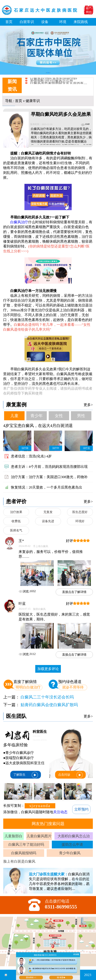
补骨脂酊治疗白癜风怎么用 (52, 83)
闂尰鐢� (61, 977)
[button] (46, 73)
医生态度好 (80, 512)
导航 (9, 101)
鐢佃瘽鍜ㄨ (31, 977)
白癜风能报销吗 (24, 853)
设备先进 (48, 521)
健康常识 (33, 101)
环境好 (80, 521)
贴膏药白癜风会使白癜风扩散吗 (49, 705)
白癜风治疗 (19, 222)
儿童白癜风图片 (39, 836)
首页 (9, 22)
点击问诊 (70, 775)
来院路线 (81, 22)
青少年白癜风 (70, 853)
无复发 (48, 512)
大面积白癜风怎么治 (74, 836)
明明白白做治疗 (28, 687)
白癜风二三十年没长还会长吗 (47, 697)
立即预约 (81, 809)
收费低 (16, 521)
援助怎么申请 (72, 844)
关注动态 (60, 812)
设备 (45, 22)
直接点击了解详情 (74, 592)
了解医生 (26, 775)
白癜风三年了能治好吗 (26, 844)
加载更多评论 (48, 669)
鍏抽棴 (76, 954)
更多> (88, 405)
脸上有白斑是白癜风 (19, 861)
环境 (63, 22)
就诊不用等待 (73, 687)
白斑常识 (27, 22)
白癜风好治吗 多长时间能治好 (54, 80)
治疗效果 (16, 512)
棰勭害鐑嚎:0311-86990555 (45, 955)
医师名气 (16, 530)
